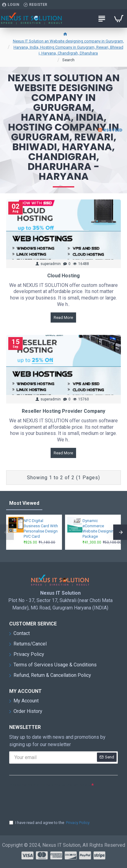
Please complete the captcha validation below (50, 785)
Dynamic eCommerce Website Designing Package (99, 528)
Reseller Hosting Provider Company (63, 411)
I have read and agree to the (50, 823)
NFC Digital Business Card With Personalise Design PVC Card (41, 528)
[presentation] (52, 801)
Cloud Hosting (63, 276)
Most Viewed (24, 503)
